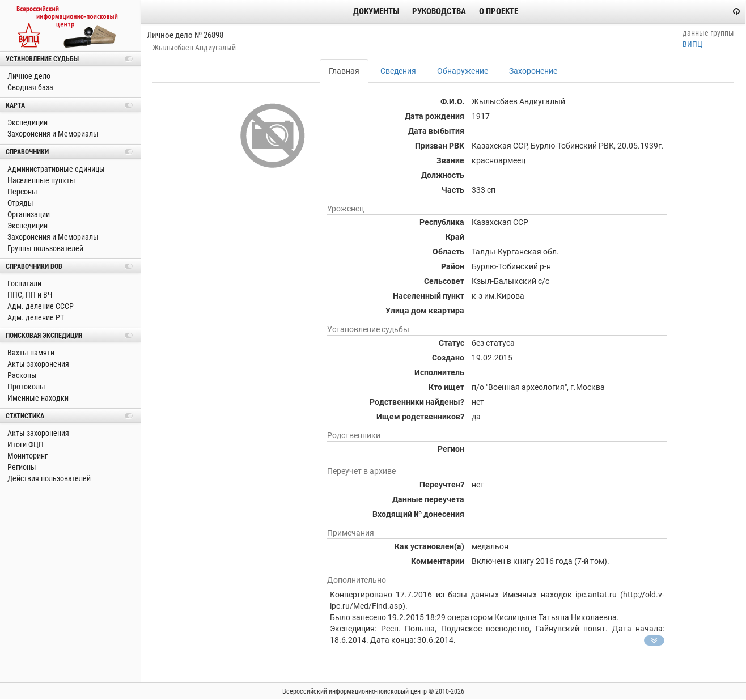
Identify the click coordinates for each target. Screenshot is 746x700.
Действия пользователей (48, 478)
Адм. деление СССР (40, 306)
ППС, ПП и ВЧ (29, 295)
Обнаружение (463, 71)
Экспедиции (27, 122)
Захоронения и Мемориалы (52, 134)
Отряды (20, 203)
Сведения (398, 71)
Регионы (21, 467)
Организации (28, 214)
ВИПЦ (692, 44)
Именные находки (37, 398)
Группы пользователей (44, 248)
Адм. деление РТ (35, 317)
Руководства (439, 11)
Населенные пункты (41, 180)
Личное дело (28, 76)
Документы (376, 11)
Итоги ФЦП (25, 444)
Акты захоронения (37, 364)
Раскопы (21, 375)
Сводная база (29, 87)
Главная (344, 71)
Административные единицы (55, 169)
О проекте (499, 11)
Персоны (22, 192)
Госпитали (24, 283)
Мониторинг (27, 456)
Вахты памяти (30, 353)
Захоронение (533, 71)
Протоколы (26, 387)
